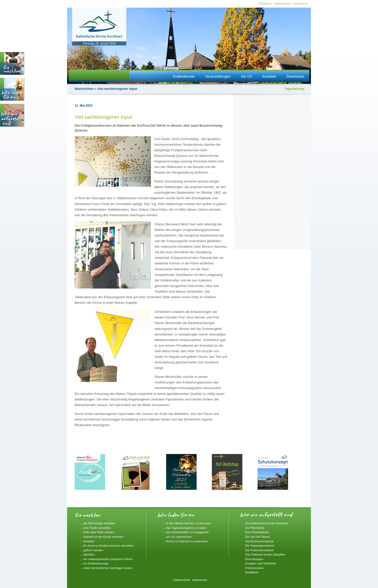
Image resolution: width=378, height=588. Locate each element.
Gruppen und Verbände (261, 563)
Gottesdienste (184, 76)
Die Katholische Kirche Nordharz (267, 523)
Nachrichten (84, 89)
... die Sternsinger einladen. (98, 523)
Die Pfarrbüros (255, 528)
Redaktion (265, 3)
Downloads (295, 76)
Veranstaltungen (218, 76)
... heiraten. (87, 541)
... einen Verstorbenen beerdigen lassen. (107, 568)
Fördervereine (254, 568)
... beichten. (88, 554)
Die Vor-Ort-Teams (257, 537)
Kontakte (269, 76)
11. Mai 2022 (84, 106)
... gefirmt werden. (92, 550)
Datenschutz (283, 3)
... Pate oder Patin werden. (98, 532)
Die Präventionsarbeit (259, 550)
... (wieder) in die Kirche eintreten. (102, 537)
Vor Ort (246, 76)
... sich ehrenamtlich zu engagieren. (186, 532)
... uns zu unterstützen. (178, 537)
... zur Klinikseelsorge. (94, 563)
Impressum (301, 3)
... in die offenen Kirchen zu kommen (187, 523)
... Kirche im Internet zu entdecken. (186, 541)
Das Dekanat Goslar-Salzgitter (265, 554)
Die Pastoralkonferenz (260, 545)
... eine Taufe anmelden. (96, 528)
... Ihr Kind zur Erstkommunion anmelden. (107, 545)
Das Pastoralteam (257, 532)
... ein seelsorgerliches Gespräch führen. (107, 559)
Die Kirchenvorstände (259, 541)
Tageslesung (294, 89)
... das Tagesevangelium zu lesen (185, 528)
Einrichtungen (254, 559)
